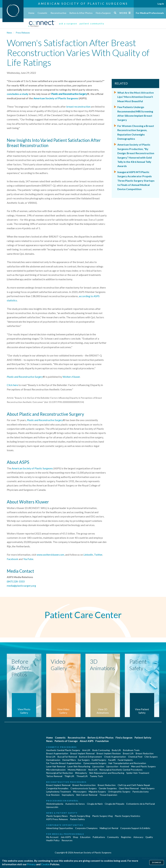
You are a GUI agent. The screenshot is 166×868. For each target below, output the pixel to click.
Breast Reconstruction (84, 785)
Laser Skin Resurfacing (79, 766)
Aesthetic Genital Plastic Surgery (63, 750)
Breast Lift (128, 753)
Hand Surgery (148, 788)
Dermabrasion (53, 760)
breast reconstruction (78, 106)
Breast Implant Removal (82, 753)
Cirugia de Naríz (95, 804)
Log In (161, 4)
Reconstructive (58, 13)
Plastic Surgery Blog (80, 816)
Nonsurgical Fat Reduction (60, 773)
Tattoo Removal (54, 776)
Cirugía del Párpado (115, 804)
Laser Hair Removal (56, 766)
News (9, 33)
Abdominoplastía (55, 804)
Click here (12, 385)
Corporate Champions (86, 828)
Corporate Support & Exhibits (135, 828)
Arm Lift (86, 750)
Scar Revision (53, 795)
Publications (99, 837)
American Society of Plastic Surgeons (83, 4)
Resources (67, 840)
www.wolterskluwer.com (50, 555)
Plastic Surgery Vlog (102, 816)
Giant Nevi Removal (129, 788)
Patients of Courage (66, 741)
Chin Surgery (151, 757)
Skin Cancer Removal (87, 795)
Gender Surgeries (108, 788)
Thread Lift (82, 776)
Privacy (33, 864)
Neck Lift (93, 770)
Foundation (102, 741)
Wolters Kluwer (71, 377)
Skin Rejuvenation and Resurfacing (107, 773)
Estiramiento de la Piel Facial (141, 804)
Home (31, 13)
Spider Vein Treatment (138, 773)
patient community (92, 23)
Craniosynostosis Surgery (84, 788)
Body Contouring (101, 750)
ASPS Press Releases (57, 819)
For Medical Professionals (150, 13)
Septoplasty (68, 795)
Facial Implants (125, 760)
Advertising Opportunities (60, 828)
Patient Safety (143, 738)
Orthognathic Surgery (119, 792)
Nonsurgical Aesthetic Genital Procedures (121, 770)
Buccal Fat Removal (67, 757)
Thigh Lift (69, 776)
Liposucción (52, 807)
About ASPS (87, 741)
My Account (52, 837)
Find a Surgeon (103, 13)
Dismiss (156, 862)
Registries (126, 837)
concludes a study (18, 94)
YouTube (28, 559)
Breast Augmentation (57, 753)
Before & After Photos (81, 13)
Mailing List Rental (109, 828)
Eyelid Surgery (99, 760)
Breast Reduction (145, 753)
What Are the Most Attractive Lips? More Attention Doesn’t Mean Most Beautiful (136, 97)
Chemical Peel (135, 757)
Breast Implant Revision (109, 753)
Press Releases (23, 33)
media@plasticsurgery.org (21, 586)
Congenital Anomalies (57, 788)
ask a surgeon (68, 23)
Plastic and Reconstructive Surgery (25, 377)
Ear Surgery (84, 760)
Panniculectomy (141, 792)
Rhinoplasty (81, 773)
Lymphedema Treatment (59, 792)
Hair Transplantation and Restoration (127, 763)
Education (85, 837)
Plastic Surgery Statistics (127, 816)
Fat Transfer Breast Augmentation (64, 763)
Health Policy (53, 840)
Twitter (98, 555)
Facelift (112, 760)
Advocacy (138, 837)
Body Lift (116, 750)
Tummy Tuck (96, 776)
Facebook (12, 559)
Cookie (47, 864)
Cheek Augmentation (115, 757)
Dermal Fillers (69, 760)
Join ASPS (66, 837)
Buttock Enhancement (91, 757)
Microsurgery (80, 792)
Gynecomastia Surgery (95, 763)
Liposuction (98, 766)
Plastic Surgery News (57, 816)
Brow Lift (51, 757)
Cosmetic (42, 13)
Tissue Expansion (108, 795)
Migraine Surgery (97, 792)
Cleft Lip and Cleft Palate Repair (134, 785)
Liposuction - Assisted (118, 766)
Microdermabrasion (56, 770)
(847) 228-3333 (16, 581)
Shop (76, 837)
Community (113, 837)
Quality (149, 837)
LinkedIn (88, 555)
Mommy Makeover (77, 770)
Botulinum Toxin (131, 750)
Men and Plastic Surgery (143, 766)
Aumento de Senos (75, 804)
